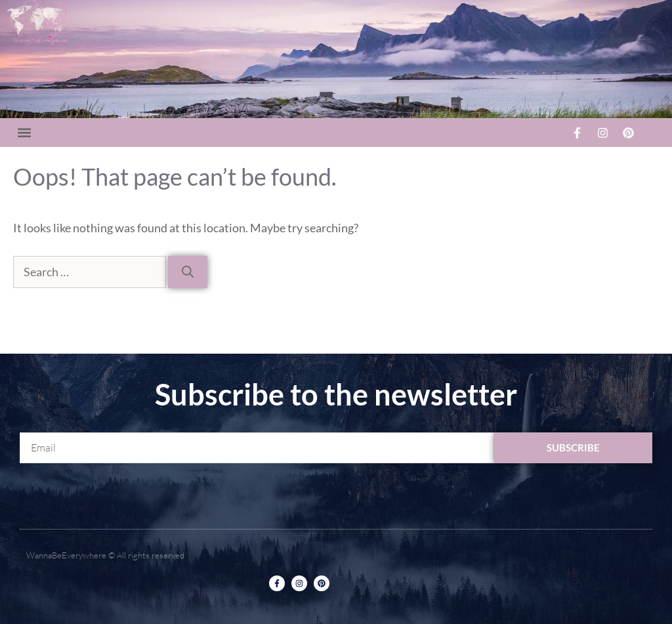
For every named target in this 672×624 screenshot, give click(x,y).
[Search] (188, 272)
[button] (24, 133)
